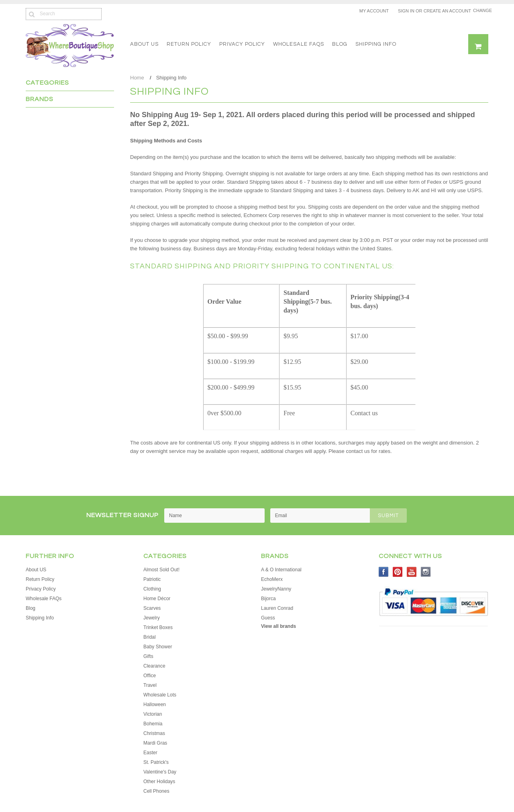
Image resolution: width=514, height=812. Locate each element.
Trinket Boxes (158, 627)
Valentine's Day (160, 772)
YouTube (412, 572)
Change (481, 10)
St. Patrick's (156, 762)
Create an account (447, 11)
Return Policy (189, 44)
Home (137, 78)
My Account (374, 11)
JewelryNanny (276, 589)
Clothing (152, 589)
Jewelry (152, 618)
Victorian (153, 714)
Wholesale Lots (160, 695)
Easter (150, 753)
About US (144, 44)
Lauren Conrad (277, 608)
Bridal (150, 637)
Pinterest (398, 572)
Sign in (406, 11)
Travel (150, 685)
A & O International (281, 570)
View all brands (278, 626)
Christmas (154, 733)
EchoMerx (272, 579)
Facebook (384, 572)
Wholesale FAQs (299, 44)
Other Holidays (159, 782)
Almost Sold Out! (161, 570)
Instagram (426, 572)
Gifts (148, 656)
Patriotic (152, 579)
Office (150, 676)
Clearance (154, 666)
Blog (340, 44)
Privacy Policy (242, 44)
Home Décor (157, 599)
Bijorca (268, 599)
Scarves (152, 608)
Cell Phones (156, 791)
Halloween (155, 704)
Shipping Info (376, 44)
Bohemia (153, 724)
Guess (268, 618)
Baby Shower (158, 647)
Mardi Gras (155, 743)
